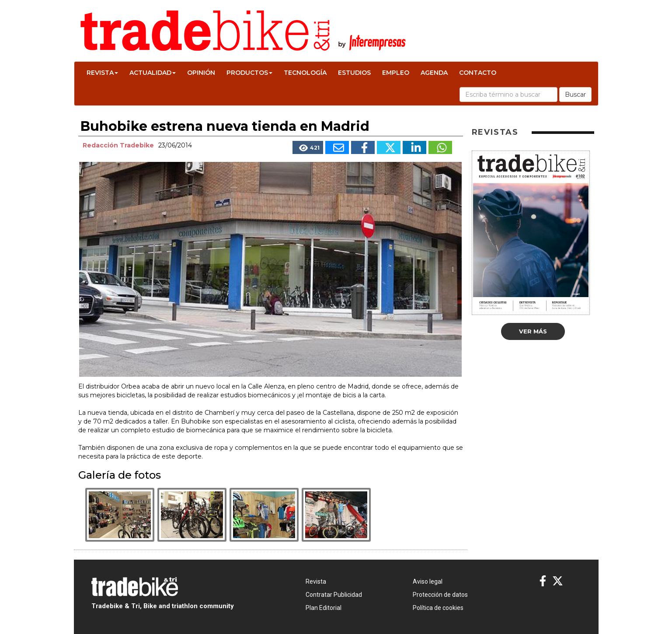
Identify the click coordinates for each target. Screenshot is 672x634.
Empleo (396, 73)
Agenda (434, 73)
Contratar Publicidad (334, 595)
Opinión (201, 73)
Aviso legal (428, 581)
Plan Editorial (324, 608)
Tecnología (305, 73)
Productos (249, 73)
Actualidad (153, 73)
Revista (102, 73)
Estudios (354, 73)
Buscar (575, 95)
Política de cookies (438, 608)
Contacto (478, 73)
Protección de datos (440, 595)
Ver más (533, 331)
